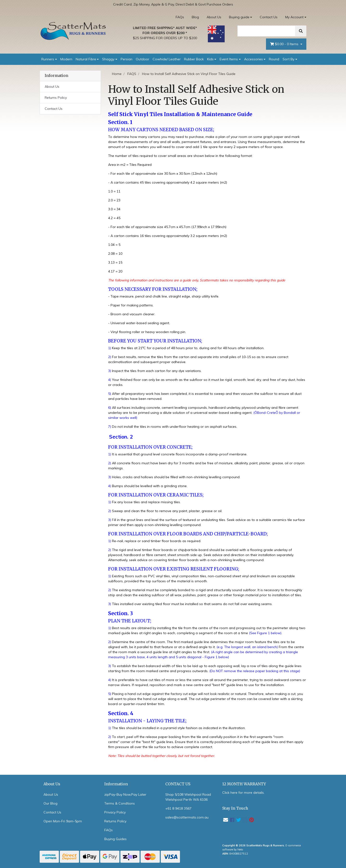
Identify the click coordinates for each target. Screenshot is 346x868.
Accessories (253, 59)
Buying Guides (115, 839)
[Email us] (226, 820)
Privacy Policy (115, 812)
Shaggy (108, 59)
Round (274, 59)
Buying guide (239, 17)
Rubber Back (194, 59)
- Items (285, 44)
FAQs (180, 17)
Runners (48, 59)
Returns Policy (56, 98)
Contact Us (269, 17)
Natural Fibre (86, 59)
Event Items (229, 59)
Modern (66, 59)
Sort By (288, 59)
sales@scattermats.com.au (187, 817)
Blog (195, 17)
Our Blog (50, 803)
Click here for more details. (243, 793)
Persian (127, 59)
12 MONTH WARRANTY (244, 784)
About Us (214, 17)
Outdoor (142, 59)
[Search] (266, 31)
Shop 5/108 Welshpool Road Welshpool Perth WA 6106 (188, 797)
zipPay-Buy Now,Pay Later (125, 794)
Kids (210, 59)
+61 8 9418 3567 (178, 808)
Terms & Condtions (120, 803)
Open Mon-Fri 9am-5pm (63, 821)
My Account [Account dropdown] (294, 17)
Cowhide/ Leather (167, 59)
